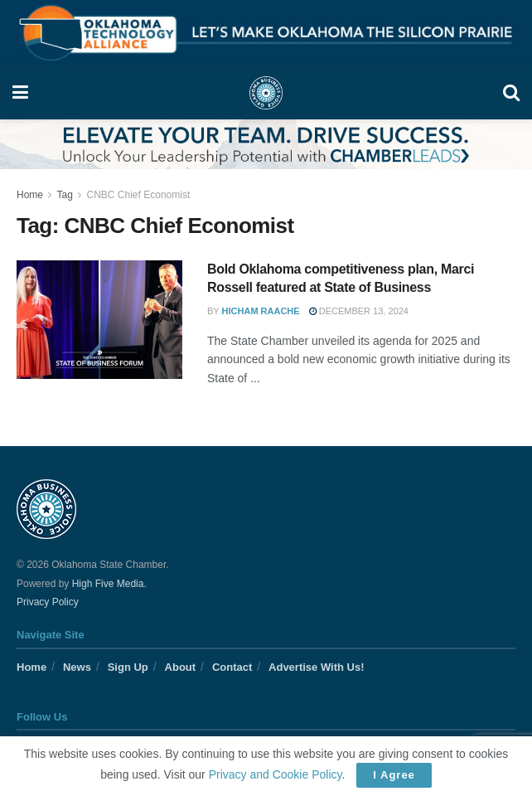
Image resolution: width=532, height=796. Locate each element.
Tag (64, 195)
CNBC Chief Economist (139, 195)
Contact (232, 667)
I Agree (394, 775)
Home (30, 195)
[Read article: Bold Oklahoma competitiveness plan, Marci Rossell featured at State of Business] (99, 320)
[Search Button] (511, 92)
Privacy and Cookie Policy (276, 774)
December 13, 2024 (359, 311)
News (77, 667)
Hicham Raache (261, 311)
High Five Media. (109, 584)
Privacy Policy (48, 602)
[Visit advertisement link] (266, 33)
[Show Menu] (20, 92)
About (181, 667)
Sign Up (128, 667)
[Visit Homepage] (266, 93)
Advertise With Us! (316, 667)
